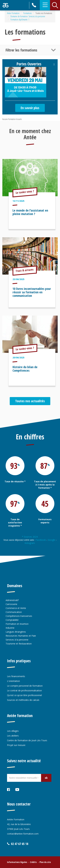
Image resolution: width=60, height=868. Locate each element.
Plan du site (45, 862)
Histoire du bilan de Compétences (25, 369)
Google (51, 540)
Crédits (33, 862)
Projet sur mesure (16, 745)
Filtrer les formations (21, 50)
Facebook (41, 540)
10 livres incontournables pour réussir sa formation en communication (32, 292)
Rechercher (55, 5)
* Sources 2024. (30, 537)
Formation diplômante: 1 (20, 19)
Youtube (17, 790)
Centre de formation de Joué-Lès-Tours (27, 740)
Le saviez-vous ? (25, 192)
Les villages (13, 731)
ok (46, 778)
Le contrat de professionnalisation (24, 690)
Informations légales (17, 862)
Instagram (30, 543)
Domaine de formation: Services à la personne (28, 16)
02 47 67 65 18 (34, 5)
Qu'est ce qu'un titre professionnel (24, 695)
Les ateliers (13, 736)
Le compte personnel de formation (25, 686)
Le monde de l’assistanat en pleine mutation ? (30, 212)
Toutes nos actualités (30, 401)
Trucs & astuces (25, 270)
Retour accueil (6, 5)
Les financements (16, 676)
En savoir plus (30, 108)
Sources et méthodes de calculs (23, 700)
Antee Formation (13, 13)
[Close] (54, 64)
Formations (27, 13)
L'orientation (13, 681)
